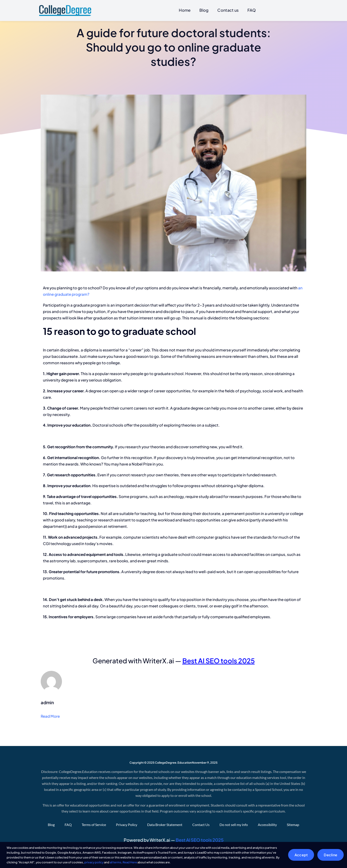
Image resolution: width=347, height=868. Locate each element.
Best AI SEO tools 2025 (219, 661)
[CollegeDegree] (65, 7)
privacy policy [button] (94, 862)
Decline (331, 855)
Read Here (130, 862)
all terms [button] (116, 862)
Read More (50, 716)
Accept (301, 855)
